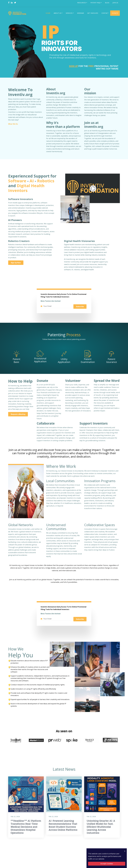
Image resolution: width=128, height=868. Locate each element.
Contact (105, 13)
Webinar (80, 13)
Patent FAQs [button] (95, 3)
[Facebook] (9, 3)
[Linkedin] (12, 3)
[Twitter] (15, 3)
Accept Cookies (107, 864)
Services (69, 13)
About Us (57, 13)
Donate (115, 13)
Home (48, 13)
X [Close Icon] (125, 851)
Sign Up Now (16, 263)
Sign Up (73, 66)
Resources (82, 3)
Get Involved (93, 13)
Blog (107, 3)
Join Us (115, 3)
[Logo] (17, 13)
